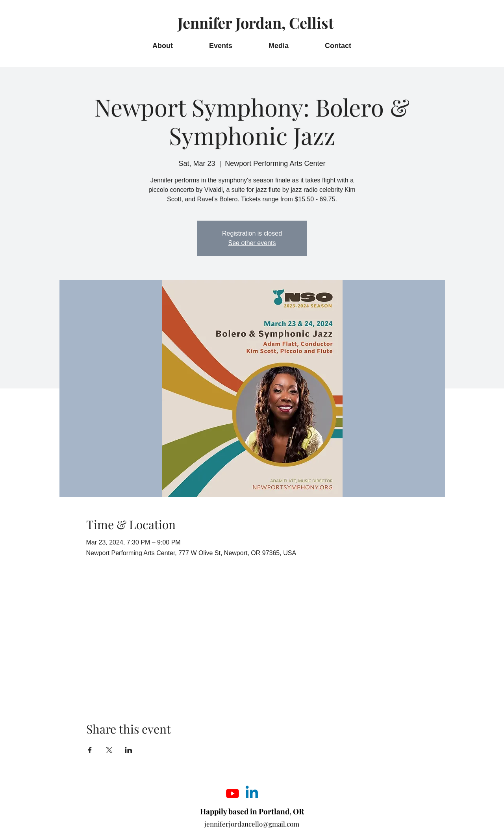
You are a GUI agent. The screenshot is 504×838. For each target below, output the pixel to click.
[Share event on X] (109, 750)
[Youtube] (233, 793)
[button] (279, 46)
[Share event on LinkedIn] (129, 750)
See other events (252, 243)
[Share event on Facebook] (90, 750)
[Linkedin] (252, 793)
